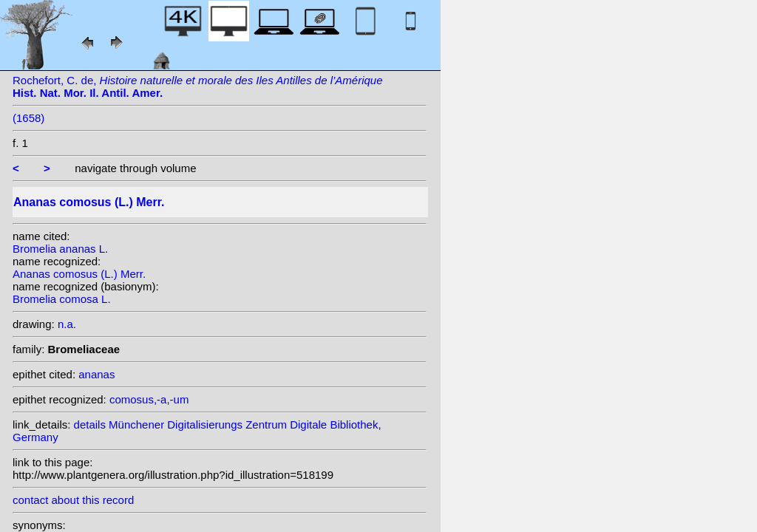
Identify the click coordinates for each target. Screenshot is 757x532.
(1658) (28, 118)
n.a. (67, 324)
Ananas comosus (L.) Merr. (79, 274)
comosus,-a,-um (149, 399)
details (90, 424)
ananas (96, 374)
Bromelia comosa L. (62, 299)
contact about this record (73, 500)
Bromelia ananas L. (60, 249)
